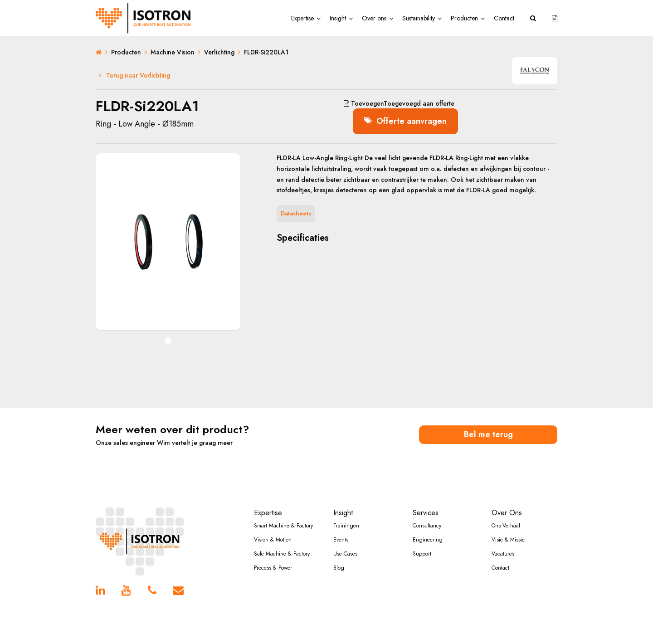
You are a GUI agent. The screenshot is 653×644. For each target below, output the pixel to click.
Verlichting (219, 52)
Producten (464, 18)
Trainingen (346, 526)
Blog (339, 568)
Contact (504, 18)
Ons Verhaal (506, 526)
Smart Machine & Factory (283, 526)
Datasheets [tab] (296, 213)
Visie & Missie (508, 540)
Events (341, 540)
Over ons (374, 18)
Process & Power (273, 568)
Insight (338, 18)
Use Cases (345, 554)
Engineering (428, 540)
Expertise (302, 18)
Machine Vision (173, 52)
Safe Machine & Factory (282, 554)
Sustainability (419, 18)
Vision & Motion (273, 540)
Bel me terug (488, 434)
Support (422, 554)
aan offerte (399, 103)
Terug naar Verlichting (134, 75)
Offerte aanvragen (405, 121)
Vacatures (503, 554)
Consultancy (427, 526)
